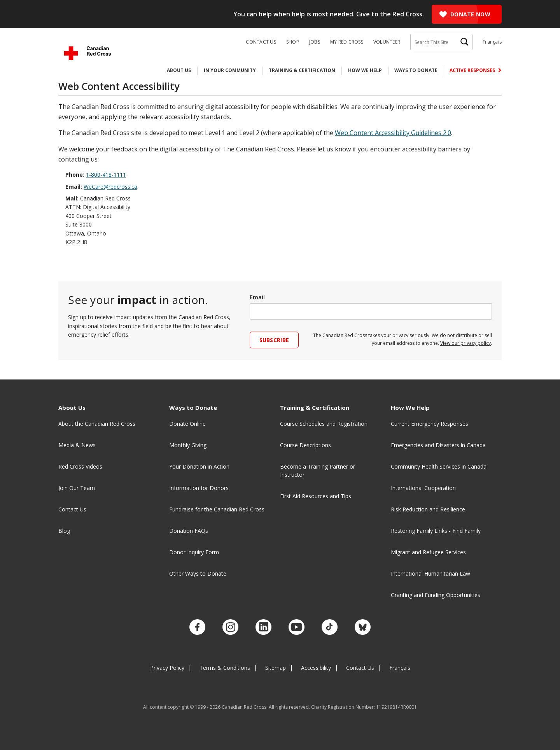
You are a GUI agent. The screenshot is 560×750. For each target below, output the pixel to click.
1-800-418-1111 (106, 175)
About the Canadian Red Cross (97, 424)
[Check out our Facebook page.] (205, 626)
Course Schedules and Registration (324, 424)
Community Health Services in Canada (439, 466)
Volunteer (387, 42)
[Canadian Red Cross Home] (87, 53)
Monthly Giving (188, 445)
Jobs (315, 42)
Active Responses (473, 70)
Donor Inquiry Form (194, 552)
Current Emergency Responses (430, 424)
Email (257, 297)
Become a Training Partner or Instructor (318, 471)
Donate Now (470, 14)
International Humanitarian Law (430, 573)
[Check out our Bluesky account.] (355, 626)
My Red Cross (347, 42)
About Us (179, 70)
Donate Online (187, 424)
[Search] (464, 42)
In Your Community (230, 70)
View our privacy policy (465, 343)
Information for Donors (199, 488)
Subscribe (274, 340)
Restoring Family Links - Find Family (436, 531)
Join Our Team (77, 488)
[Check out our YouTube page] (295, 626)
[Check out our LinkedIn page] (265, 626)
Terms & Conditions (225, 665)
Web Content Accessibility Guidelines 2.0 (393, 133)
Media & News (77, 445)
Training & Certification (302, 70)
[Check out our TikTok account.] (325, 626)
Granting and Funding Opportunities (436, 595)
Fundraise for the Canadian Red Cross (217, 509)
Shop (293, 42)
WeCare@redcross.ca (110, 187)
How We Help (365, 70)
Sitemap (276, 665)
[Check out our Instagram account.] (235, 626)
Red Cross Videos (80, 466)
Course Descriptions (305, 445)
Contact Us (261, 42)
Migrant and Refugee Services (428, 552)
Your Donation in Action (199, 466)
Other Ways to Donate (198, 573)
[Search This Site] (441, 42)
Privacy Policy (167, 665)
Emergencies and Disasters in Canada (438, 445)
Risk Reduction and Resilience (428, 509)
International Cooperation (423, 488)
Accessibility (316, 665)
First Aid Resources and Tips (316, 496)
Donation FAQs (189, 531)
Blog (64, 531)
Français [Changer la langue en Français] (492, 42)
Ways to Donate (416, 70)
